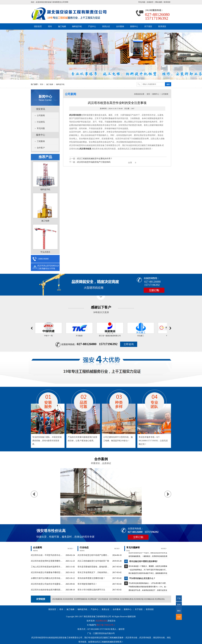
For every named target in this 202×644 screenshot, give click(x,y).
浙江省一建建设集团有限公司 (111, 336)
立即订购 (138, 537)
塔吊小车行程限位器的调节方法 (91, 590)
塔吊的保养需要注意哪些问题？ (91, 578)
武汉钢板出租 (149, 599)
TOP (179, 617)
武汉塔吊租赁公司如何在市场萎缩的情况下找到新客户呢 (47, 584)
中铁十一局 (50, 336)
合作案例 (120, 26)
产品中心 (92, 26)
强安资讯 (41, 109)
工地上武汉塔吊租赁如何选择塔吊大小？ (47, 567)
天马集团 (80, 336)
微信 (178, 612)
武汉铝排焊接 (68, 599)
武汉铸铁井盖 (139, 599)
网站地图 (159, 2)
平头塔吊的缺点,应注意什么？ (142, 580)
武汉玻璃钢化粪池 (126, 599)
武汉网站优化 (160, 599)
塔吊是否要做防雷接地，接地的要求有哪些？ (94, 567)
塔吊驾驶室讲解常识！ (87, 584)
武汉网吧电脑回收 (81, 599)
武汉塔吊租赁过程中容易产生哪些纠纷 (94, 555)
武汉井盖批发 (103, 599)
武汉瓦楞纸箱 (114, 599)
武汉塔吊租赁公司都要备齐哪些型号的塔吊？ (47, 572)
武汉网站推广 (93, 599)
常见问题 (142, 2)
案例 (179, 605)
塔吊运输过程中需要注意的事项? (143, 563)
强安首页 (38, 26)
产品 (179, 598)
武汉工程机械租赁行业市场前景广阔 (93, 561)
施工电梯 (62, 26)
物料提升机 (77, 26)
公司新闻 (41, 115)
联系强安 (167, 2)
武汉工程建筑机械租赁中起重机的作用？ (95, 159)
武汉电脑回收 (57, 599)
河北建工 (142, 336)
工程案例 (41, 141)
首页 (148, 94)
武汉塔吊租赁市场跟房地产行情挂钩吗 (94, 162)
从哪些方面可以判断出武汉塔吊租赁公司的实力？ (47, 578)
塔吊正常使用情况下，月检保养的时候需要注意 (94, 572)
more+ (70, 549)
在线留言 (150, 2)
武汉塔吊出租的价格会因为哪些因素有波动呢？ (47, 590)
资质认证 (106, 26)
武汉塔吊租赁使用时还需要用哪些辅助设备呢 (47, 561)
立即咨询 (129, 344)
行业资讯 (41, 122)
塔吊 (50, 26)
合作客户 (41, 148)
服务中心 (41, 135)
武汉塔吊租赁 (75, 115)
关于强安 (148, 26)
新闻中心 (134, 26)
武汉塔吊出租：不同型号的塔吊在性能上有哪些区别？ (47, 555)
